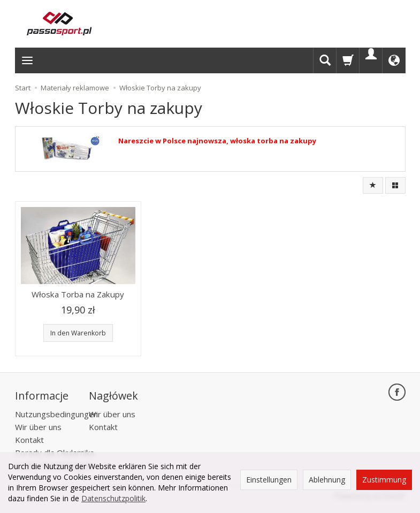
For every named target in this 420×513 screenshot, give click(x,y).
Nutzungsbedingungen (56, 412)
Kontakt (29, 438)
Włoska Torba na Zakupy (78, 294)
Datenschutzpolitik (113, 498)
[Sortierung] (373, 185)
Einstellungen (269, 480)
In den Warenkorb (78, 333)
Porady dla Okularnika (55, 450)
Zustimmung (384, 480)
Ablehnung (327, 480)
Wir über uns (38, 425)
